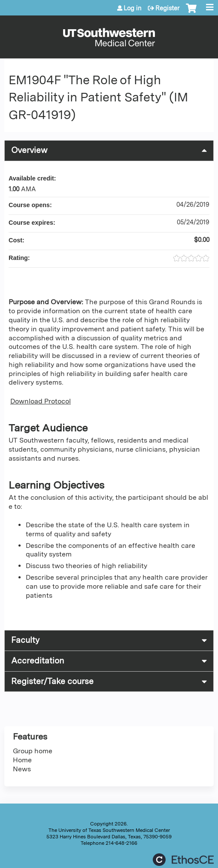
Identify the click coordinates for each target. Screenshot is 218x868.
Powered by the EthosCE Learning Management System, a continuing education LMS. (183, 860)
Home (22, 760)
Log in (133, 8)
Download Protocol (41, 401)
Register (167, 8)
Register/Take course (52, 681)
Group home (33, 751)
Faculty (25, 640)
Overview (29, 150)
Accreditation (38, 661)
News (22, 769)
